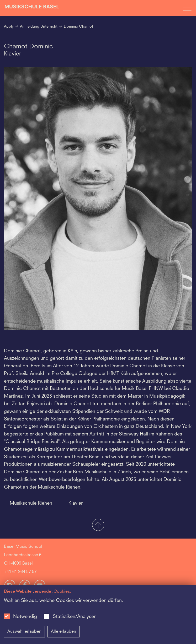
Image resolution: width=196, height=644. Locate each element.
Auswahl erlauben (24, 632)
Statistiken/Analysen (75, 617)
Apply (9, 27)
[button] (98, 525)
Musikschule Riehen (31, 503)
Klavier (76, 503)
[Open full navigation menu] (187, 8)
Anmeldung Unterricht (39, 27)
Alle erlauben (63, 632)
